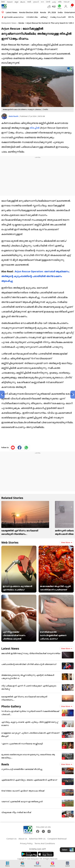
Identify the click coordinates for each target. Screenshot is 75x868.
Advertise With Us (37, 839)
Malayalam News (9, 23)
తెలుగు (23, 2)
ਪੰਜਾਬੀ (48, 2)
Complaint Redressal (57, 839)
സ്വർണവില (32, 17)
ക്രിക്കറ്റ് (44, 17)
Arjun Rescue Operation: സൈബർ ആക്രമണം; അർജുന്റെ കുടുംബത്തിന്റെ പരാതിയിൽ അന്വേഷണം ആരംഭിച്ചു (35, 276)
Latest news (12, 12)
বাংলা (42, 2)
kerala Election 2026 (29, 12)
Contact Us (11, 839)
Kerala (43, 12)
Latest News (10, 648)
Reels (5, 764)
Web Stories (10, 542)
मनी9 (60, 2)
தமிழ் (54, 2)
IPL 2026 (52, 12)
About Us (23, 839)
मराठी (29, 2)
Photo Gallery (11, 706)
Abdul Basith (14, 116)
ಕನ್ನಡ (16, 2)
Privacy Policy (26, 843)
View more (67, 542)
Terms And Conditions (45, 843)
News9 (10, 2)
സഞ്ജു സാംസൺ (58, 17)
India (60, 12)
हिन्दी (3, 2)
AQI (54, 6)
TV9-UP (67, 2)
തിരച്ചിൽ (34, 128)
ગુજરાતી (36, 2)
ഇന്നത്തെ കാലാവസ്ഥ (14, 17)
